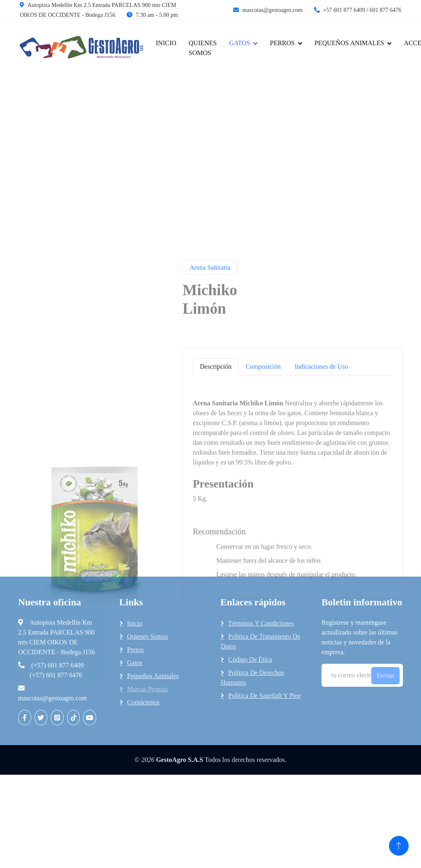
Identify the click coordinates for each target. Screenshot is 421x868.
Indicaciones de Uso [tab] (322, 414)
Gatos (135, 663)
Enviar (385, 675)
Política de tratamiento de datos (261, 641)
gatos (239, 43)
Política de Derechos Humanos (252, 678)
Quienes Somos (203, 48)
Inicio (166, 43)
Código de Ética (250, 659)
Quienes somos (148, 636)
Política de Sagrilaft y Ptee (265, 696)
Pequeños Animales (349, 43)
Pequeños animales (153, 676)
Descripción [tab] (216, 414)
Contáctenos (143, 702)
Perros (282, 43)
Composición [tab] (263, 414)
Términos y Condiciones (261, 623)
